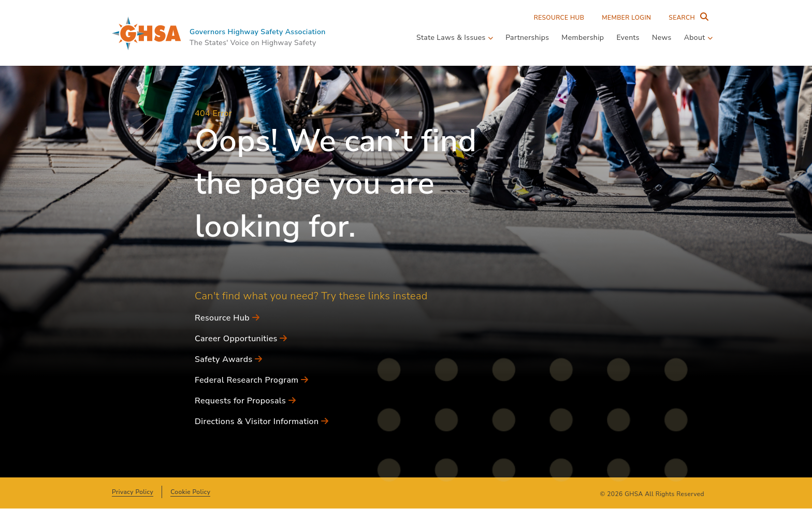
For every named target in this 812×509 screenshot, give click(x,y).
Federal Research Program (251, 380)
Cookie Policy (190, 492)
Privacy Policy (133, 492)
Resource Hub (559, 18)
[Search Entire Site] (686, 18)
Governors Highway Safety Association (258, 32)
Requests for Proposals (245, 401)
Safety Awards (229, 359)
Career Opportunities (241, 339)
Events (628, 38)
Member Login (626, 18)
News (662, 38)
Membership (583, 38)
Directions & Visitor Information (262, 421)
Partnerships (527, 38)
